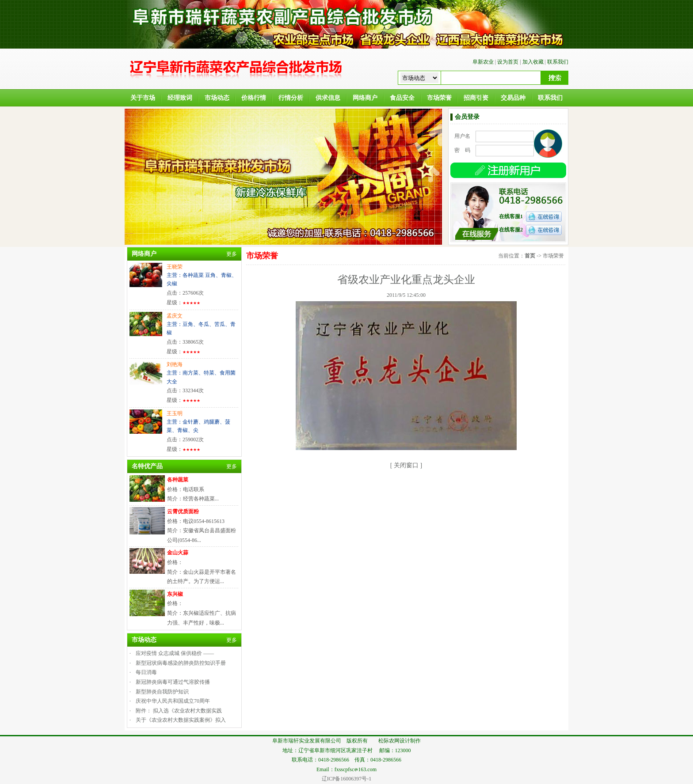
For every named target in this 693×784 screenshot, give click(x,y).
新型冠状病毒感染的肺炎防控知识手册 (181, 663)
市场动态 (217, 98)
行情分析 (291, 98)
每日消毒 (146, 672)
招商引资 (476, 98)
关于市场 (143, 98)
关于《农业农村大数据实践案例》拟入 (181, 720)
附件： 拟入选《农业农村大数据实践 (179, 711)
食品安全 (402, 98)
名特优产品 (147, 466)
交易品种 (513, 98)
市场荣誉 (439, 98)
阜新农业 (483, 62)
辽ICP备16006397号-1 (347, 779)
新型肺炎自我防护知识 (162, 692)
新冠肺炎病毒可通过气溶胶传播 (173, 682)
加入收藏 (533, 62)
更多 (232, 254)
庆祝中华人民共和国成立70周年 (173, 701)
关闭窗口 (406, 465)
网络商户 (365, 98)
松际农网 (389, 741)
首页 (530, 256)
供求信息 (328, 98)
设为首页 (508, 62)
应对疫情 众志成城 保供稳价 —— (175, 653)
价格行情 (254, 98)
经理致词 (180, 98)
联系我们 (558, 62)
